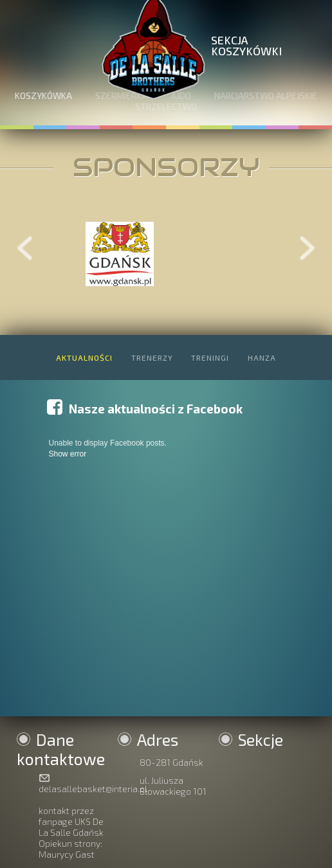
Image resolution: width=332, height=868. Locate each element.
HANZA (262, 357)
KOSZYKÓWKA (43, 95)
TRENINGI (210, 357)
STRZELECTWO (166, 106)
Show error (67, 454)
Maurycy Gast (67, 854)
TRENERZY (152, 357)
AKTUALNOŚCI (84, 357)
